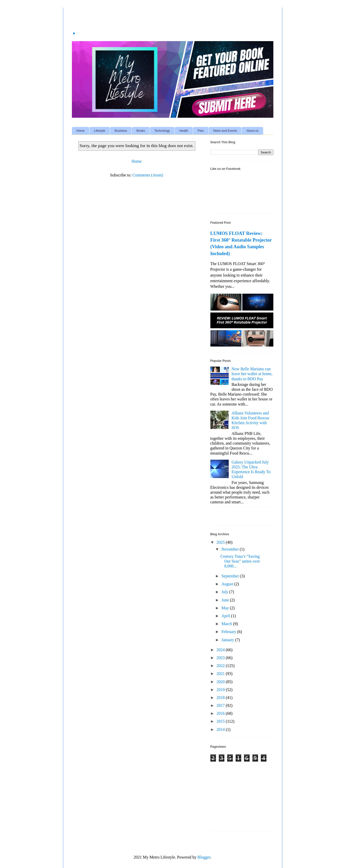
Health (184, 131)
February (229, 632)
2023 (221, 658)
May (226, 608)
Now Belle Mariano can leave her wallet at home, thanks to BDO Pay (252, 374)
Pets (201, 131)
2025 (221, 542)
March (227, 624)
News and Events (225, 131)
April (226, 616)
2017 (221, 705)
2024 (221, 650)
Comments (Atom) (148, 175)
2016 (221, 713)
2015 (221, 721)
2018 (221, 698)
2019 (221, 690)
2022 (221, 666)
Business (121, 131)
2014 (221, 729)
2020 (221, 682)
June (226, 600)
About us (252, 131)
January (228, 640)
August (228, 584)
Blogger (204, 857)
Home (81, 131)
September (231, 576)
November (231, 549)
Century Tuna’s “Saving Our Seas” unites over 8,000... (240, 561)
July (225, 592)
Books (141, 131)
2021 (221, 674)
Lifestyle (100, 131)
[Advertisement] (236, 800)
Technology (162, 131)
